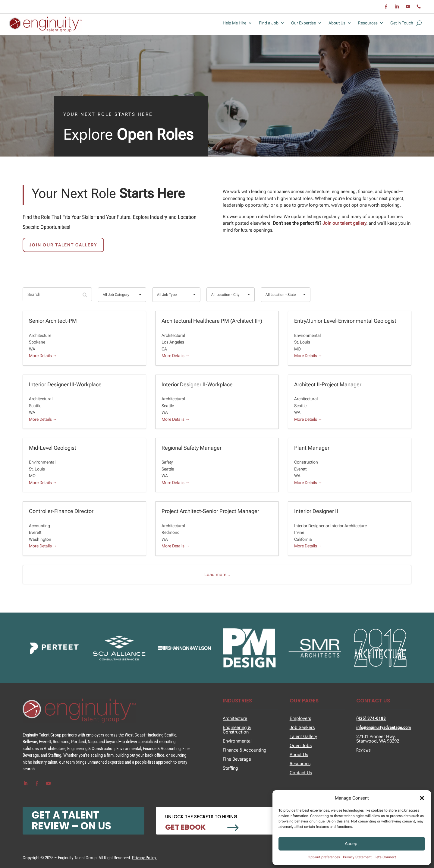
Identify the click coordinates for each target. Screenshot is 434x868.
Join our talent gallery (344, 223)
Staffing (230, 768)
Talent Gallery (303, 737)
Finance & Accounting (245, 750)
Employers (300, 718)
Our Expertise (303, 23)
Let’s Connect (385, 857)
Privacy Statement (357, 857)
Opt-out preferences (324, 857)
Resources (368, 23)
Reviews (363, 750)
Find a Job (269, 23)
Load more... (217, 575)
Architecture (235, 718)
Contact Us (301, 773)
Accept (352, 844)
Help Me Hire (234, 23)
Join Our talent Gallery (63, 245)
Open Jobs (301, 746)
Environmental (237, 741)
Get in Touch (402, 23)
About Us (337, 23)
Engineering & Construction (237, 730)
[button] (422, 798)
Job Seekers (302, 727)
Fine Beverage (237, 759)
